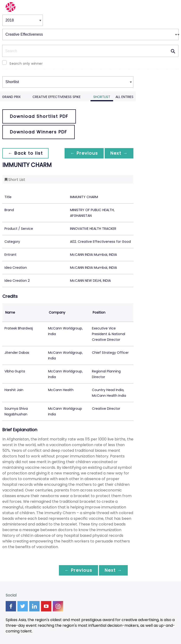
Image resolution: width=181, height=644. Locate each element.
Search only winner (26, 64)
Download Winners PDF (39, 132)
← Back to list (25, 153)
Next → (119, 153)
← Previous (84, 153)
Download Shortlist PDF (39, 116)
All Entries (124, 97)
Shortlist (102, 97)
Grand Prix (11, 97)
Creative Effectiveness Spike (57, 97)
